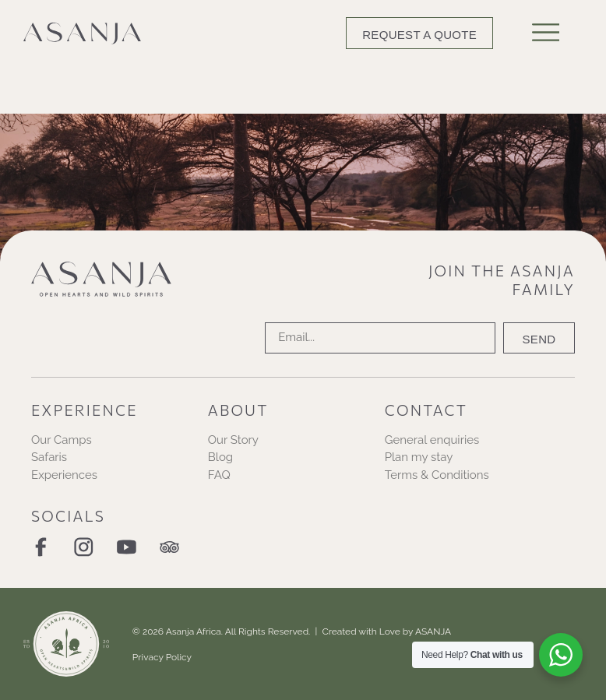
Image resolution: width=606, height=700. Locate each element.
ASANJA (433, 631)
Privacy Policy (162, 657)
